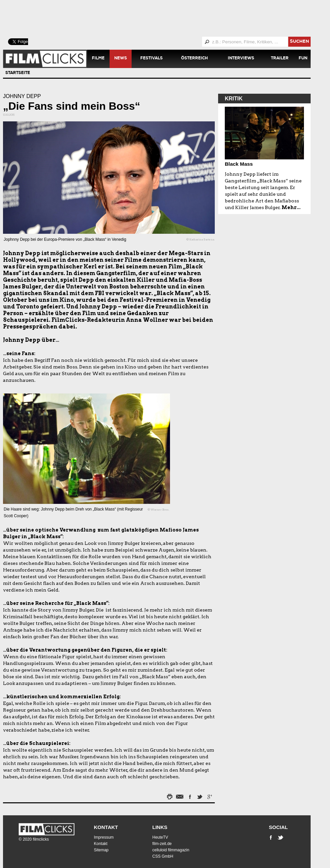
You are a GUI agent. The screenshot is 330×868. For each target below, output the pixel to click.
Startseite (18, 73)
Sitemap (101, 850)
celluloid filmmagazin (171, 850)
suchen (299, 42)
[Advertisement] (165, 18)
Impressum (104, 837)
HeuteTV (160, 837)
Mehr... (291, 207)
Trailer (280, 59)
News (121, 59)
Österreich (194, 59)
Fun (303, 59)
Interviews (241, 59)
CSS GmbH (163, 856)
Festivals (151, 59)
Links (160, 827)
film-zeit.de (162, 844)
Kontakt (106, 827)
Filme (98, 59)
